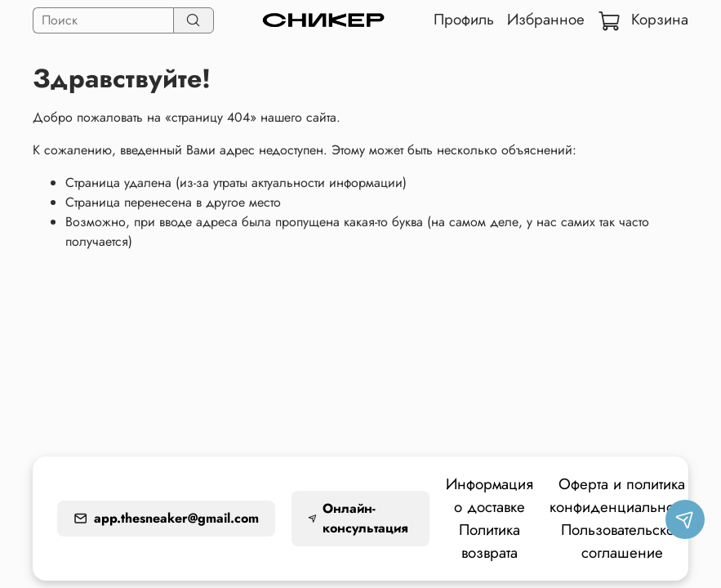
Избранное (546, 19)
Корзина (643, 20)
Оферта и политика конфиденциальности (622, 495)
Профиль (464, 19)
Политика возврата (490, 541)
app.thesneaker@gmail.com (166, 518)
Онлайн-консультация (358, 518)
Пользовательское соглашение (622, 541)
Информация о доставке (490, 495)
